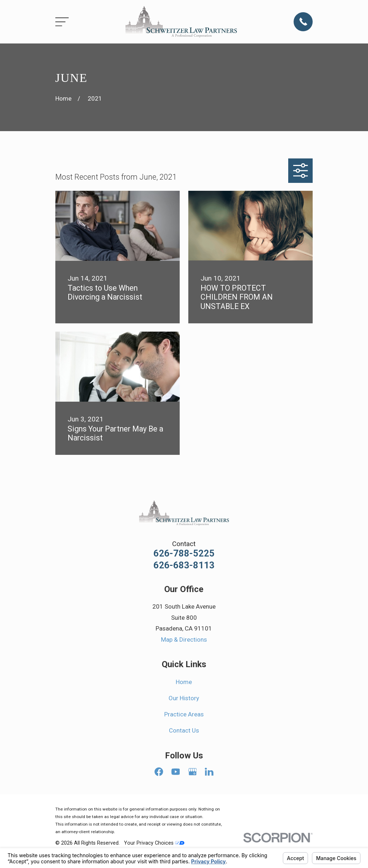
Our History (184, 698)
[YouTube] (176, 772)
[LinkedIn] (209, 772)
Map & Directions (184, 640)
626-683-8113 (184, 565)
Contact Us (184, 730)
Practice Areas (184, 714)
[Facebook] (159, 772)
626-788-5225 (184, 554)
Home (184, 682)
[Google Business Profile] (193, 772)
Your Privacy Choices (154, 843)
